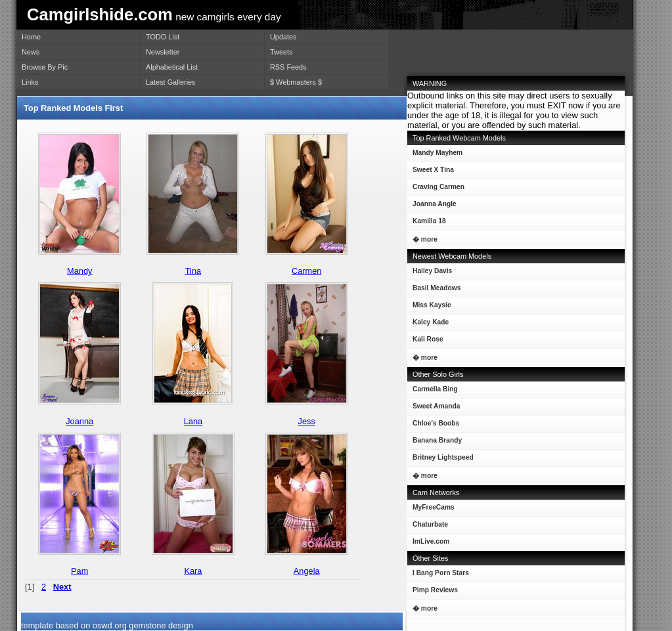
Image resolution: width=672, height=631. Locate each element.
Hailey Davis (430, 273)
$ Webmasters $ (296, 82)
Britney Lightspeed (440, 460)
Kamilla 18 (427, 224)
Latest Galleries (171, 82)
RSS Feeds (288, 67)
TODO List (163, 37)
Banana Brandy (435, 443)
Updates (283, 37)
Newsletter (163, 52)
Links (30, 82)
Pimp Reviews (435, 590)
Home (31, 37)
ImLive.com (431, 541)
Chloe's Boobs (433, 426)
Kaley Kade (428, 325)
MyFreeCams (434, 507)
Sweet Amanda (434, 409)
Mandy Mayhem (435, 155)
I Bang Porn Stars (441, 573)
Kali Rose (425, 342)
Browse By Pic (45, 67)
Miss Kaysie (429, 308)
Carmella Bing (433, 392)
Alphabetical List (172, 67)
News (31, 52)
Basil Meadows (434, 291)
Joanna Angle (432, 207)
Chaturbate (430, 524)
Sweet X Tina (431, 172)
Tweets (281, 52)
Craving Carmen (436, 189)
